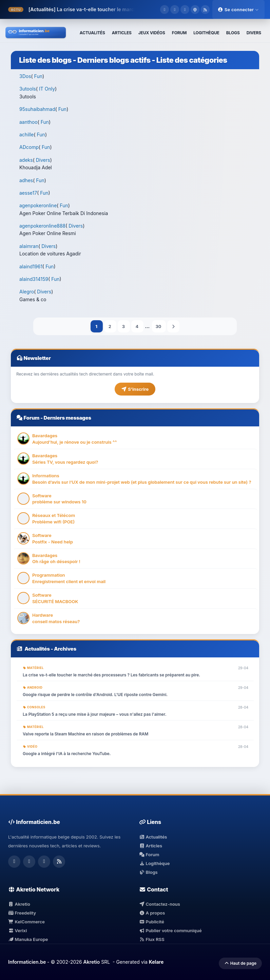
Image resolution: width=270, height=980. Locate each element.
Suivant (173, 326)
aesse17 (28, 193)
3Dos (25, 76)
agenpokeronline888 (42, 226)
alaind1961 (31, 266)
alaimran (29, 246)
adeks (26, 160)
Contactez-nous (160, 904)
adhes (26, 180)
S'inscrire (135, 389)
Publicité (152, 922)
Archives (65, 649)
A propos (152, 913)
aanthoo (28, 122)
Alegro (27, 292)
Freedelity (22, 913)
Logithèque (154, 863)
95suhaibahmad (37, 109)
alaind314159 (34, 279)
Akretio (19, 904)
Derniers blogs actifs (114, 60)
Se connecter (238, 9)
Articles (151, 846)
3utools (28, 89)
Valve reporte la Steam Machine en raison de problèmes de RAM (85, 734)
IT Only (47, 89)
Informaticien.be (27, 962)
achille (26, 134)
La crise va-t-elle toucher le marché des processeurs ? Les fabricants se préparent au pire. (111, 675)
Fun (38, 76)
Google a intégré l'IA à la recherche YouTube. (67, 754)
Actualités (37, 649)
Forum (31, 418)
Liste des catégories (192, 60)
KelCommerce (26, 922)
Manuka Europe (28, 939)
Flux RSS (152, 939)
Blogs (148, 872)
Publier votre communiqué (170, 930)
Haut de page (240, 963)
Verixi (17, 930)
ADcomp (29, 147)
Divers (43, 160)
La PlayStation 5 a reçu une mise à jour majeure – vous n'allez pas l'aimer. (94, 714)
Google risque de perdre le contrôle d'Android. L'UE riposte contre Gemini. (95, 695)
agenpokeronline (38, 205)
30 (159, 326)
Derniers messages (67, 418)
